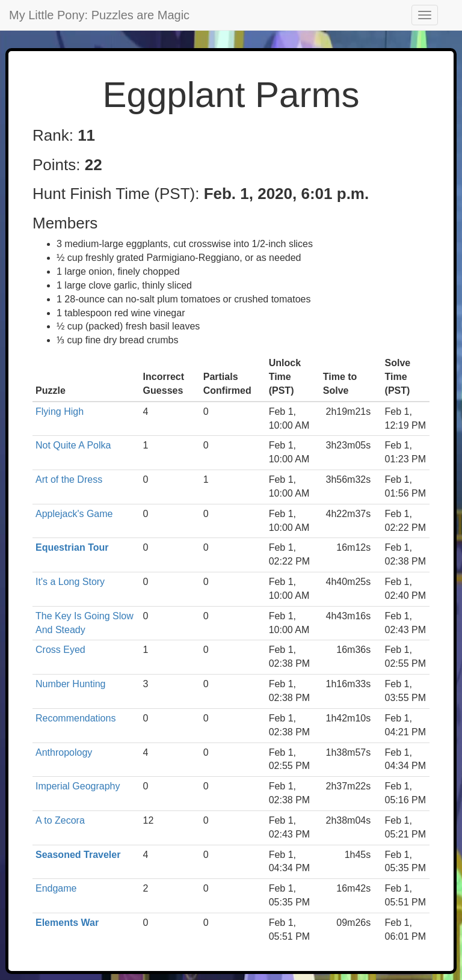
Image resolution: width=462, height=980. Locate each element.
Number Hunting (71, 684)
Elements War (67, 923)
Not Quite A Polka (73, 445)
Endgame (56, 888)
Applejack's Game (74, 514)
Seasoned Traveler (78, 855)
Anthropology (64, 752)
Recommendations (75, 718)
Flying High (60, 412)
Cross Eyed (60, 650)
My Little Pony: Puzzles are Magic (99, 15)
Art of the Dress (69, 479)
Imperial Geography (78, 786)
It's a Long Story (70, 582)
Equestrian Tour (72, 547)
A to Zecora (60, 820)
